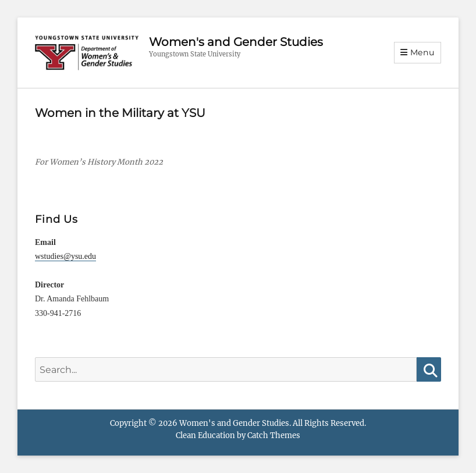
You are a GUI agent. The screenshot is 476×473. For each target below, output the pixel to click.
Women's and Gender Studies (236, 42)
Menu (422, 52)
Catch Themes (274, 435)
